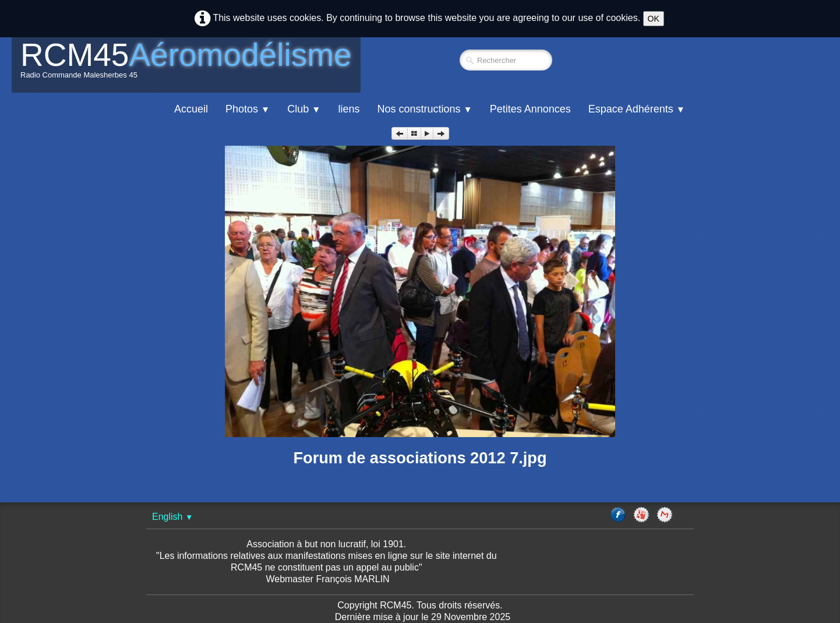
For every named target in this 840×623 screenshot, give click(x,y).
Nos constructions (424, 109)
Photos (248, 109)
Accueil (191, 109)
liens (349, 109)
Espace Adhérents (637, 109)
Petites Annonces (530, 109)
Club (304, 109)
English (172, 517)
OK (654, 19)
